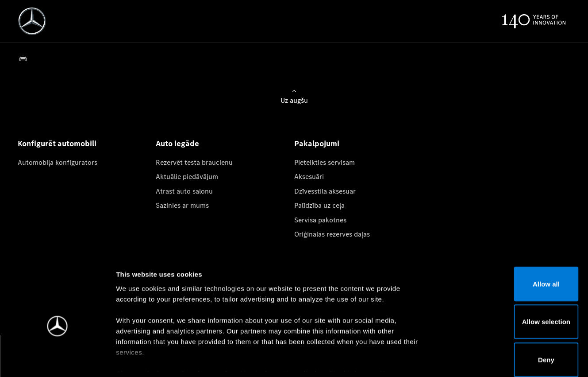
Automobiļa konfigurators (58, 162)
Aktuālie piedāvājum (187, 177)
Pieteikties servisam (325, 162)
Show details (464, 360)
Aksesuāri (309, 177)
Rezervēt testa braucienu (194, 162)
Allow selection (514, 277)
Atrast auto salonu (184, 191)
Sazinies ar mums (182, 205)
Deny (514, 314)
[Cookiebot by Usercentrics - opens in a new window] (57, 360)
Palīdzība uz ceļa (319, 205)
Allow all (514, 239)
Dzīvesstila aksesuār (325, 191)
